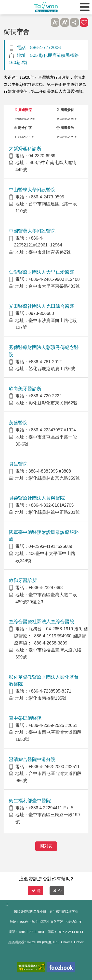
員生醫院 (18, 464)
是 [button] (36, 891)
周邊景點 (67, 110)
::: (6, 905)
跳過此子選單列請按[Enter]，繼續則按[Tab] (45, 22)
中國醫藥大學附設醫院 (32, 231)
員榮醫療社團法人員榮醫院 (37, 498)
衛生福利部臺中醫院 (30, 801)
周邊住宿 (25, 128)
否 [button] (57, 891)
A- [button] (55, 22)
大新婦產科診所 (25, 148)
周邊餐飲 (67, 128)
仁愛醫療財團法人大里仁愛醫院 (41, 272)
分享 (74, 22)
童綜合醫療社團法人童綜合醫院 (41, 622)
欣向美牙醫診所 (25, 389)
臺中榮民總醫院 (25, 718)
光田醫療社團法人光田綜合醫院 (41, 306)
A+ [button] (65, 22)
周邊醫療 (25, 110)
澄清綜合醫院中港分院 (32, 759)
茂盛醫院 (18, 423)
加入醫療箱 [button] (84, 22)
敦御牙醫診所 (23, 580)
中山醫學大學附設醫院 (32, 190)
